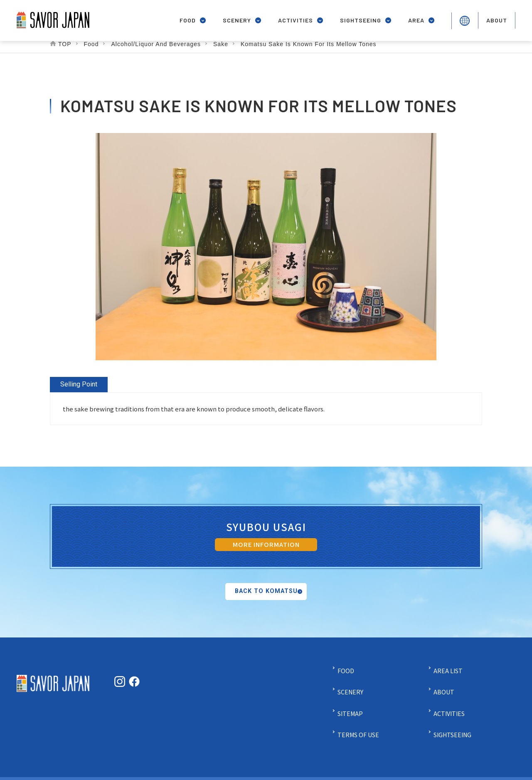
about (496, 17)
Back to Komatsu (266, 602)
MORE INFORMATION (266, 546)
